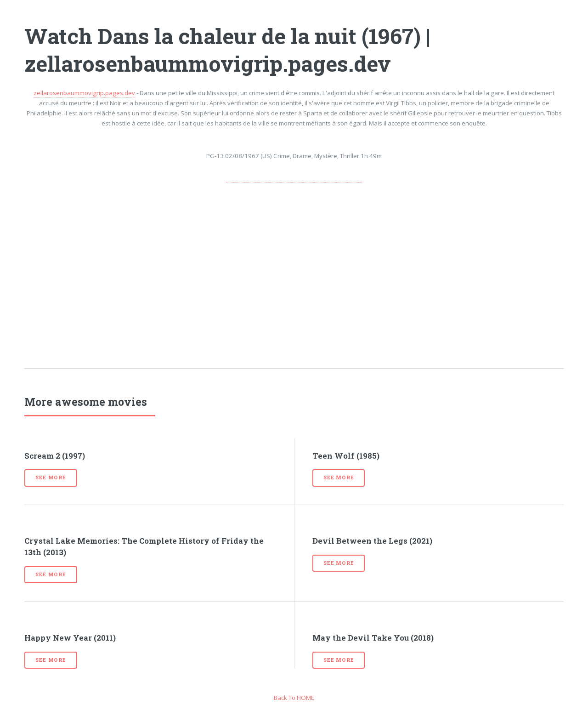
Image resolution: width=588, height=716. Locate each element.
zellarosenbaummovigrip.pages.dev (84, 93)
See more (51, 477)
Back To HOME (294, 698)
